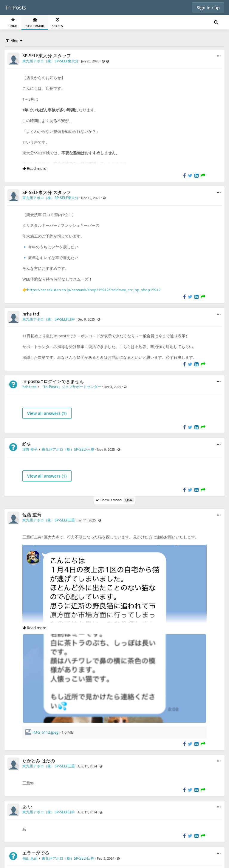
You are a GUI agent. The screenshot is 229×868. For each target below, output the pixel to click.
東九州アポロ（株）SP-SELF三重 (68, 449)
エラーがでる (36, 853)
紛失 (27, 444)
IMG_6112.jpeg (45, 732)
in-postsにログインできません (53, 381)
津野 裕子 (30, 449)
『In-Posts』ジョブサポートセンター (71, 387)
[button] (219, 56)
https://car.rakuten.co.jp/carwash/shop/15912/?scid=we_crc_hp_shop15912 (94, 290)
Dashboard (35, 23)
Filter (12, 40)
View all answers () (47, 413)
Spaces (57, 23)
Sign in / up (208, 8)
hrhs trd (31, 314)
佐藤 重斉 (32, 515)
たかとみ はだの (39, 761)
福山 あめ (30, 858)
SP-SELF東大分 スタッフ (47, 56)
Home (13, 23)
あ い (27, 807)
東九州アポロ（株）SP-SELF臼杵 (49, 319)
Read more (34, 168)
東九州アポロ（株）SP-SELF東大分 (50, 61)
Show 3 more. (114, 500)
